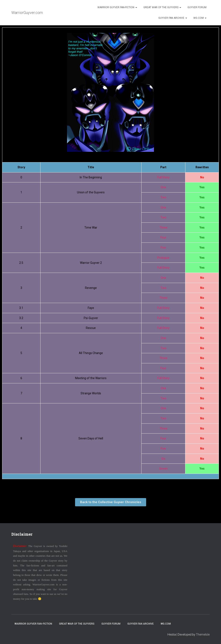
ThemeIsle (203, 635)
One (163, 187)
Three (163, 228)
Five (163, 248)
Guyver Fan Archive (173, 18)
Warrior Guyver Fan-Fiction (117, 7)
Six (163, 459)
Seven (163, 469)
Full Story (163, 177)
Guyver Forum (197, 7)
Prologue (163, 258)
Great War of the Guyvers (162, 7)
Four (163, 237)
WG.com (200, 18)
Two (163, 197)
